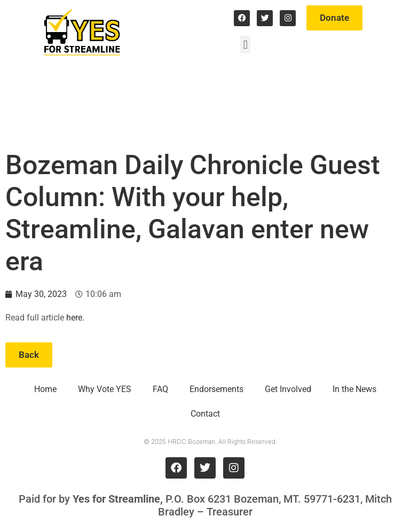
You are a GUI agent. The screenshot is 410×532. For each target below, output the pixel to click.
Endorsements (216, 389)
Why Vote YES (105, 389)
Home (45, 389)
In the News (354, 389)
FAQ (160, 389)
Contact (205, 414)
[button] (245, 45)
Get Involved (288, 389)
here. (75, 318)
